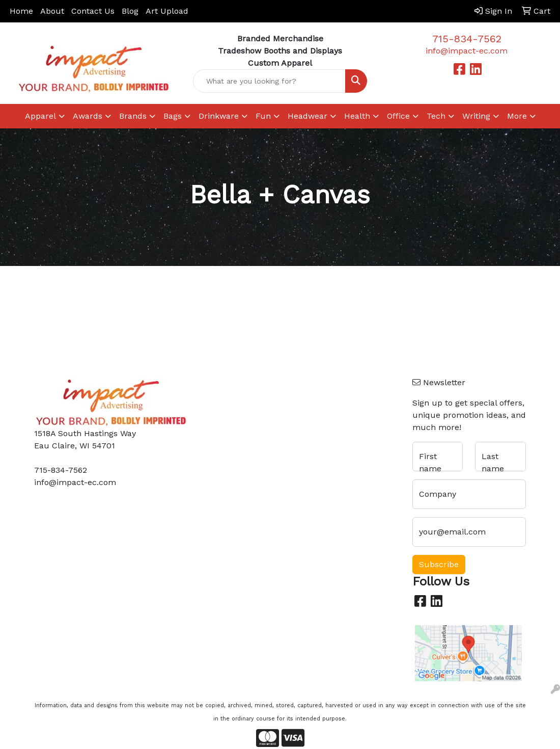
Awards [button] (88, 116)
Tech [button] (436, 116)
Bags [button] (173, 116)
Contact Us (93, 11)
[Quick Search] (270, 81)
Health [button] (357, 116)
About (52, 11)
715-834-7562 (467, 39)
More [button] (517, 116)
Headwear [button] (307, 116)
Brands (133, 116)
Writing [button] (476, 116)
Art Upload (167, 11)
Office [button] (398, 116)
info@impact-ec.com (467, 51)
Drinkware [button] (219, 116)
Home (21, 11)
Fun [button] (263, 116)
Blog (130, 11)
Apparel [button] (40, 116)
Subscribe (439, 564)
